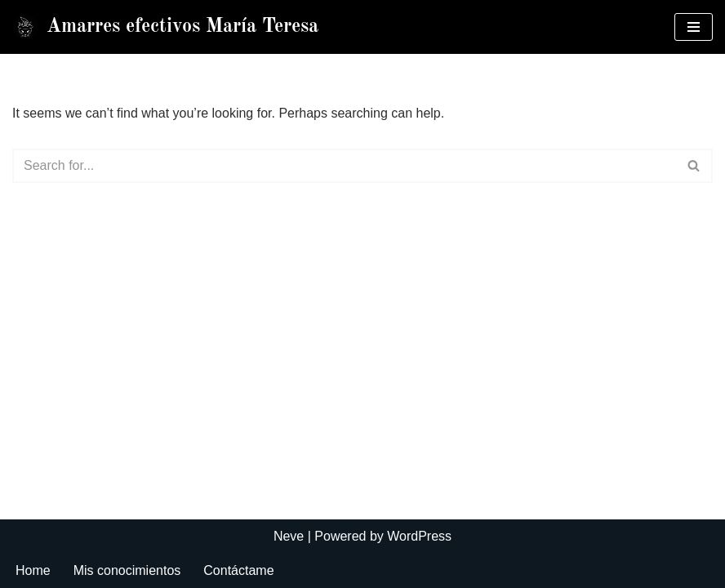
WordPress (419, 536)
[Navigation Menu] (694, 27)
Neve (289, 536)
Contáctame (238, 570)
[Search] (344, 166)
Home (33, 570)
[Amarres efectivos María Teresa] (165, 27)
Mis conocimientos (127, 570)
